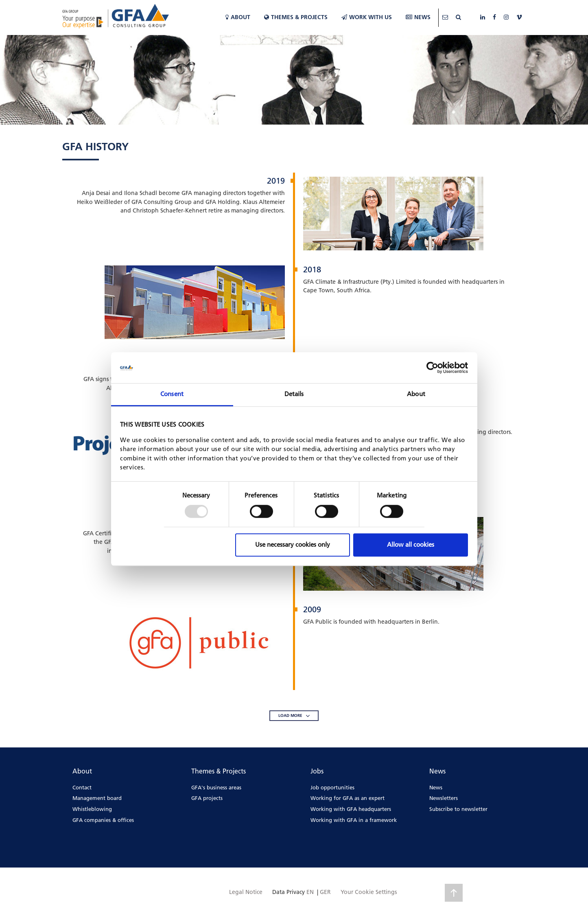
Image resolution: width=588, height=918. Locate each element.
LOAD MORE (294, 716)
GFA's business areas (216, 787)
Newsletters (444, 798)
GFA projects (207, 798)
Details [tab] (294, 394)
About (238, 17)
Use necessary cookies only (293, 544)
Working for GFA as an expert (348, 798)
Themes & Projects (296, 17)
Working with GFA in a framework (354, 820)
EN (310, 892)
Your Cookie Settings (369, 892)
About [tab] (416, 394)
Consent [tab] (172, 394)
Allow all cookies (411, 544)
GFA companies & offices (103, 820)
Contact (82, 787)
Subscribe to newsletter (458, 809)
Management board (97, 798)
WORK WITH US (367, 17)
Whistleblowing (92, 809)
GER (325, 892)
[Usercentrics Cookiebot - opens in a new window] (432, 368)
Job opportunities (332, 787)
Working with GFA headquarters (351, 809)
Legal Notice (246, 892)
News (418, 17)
